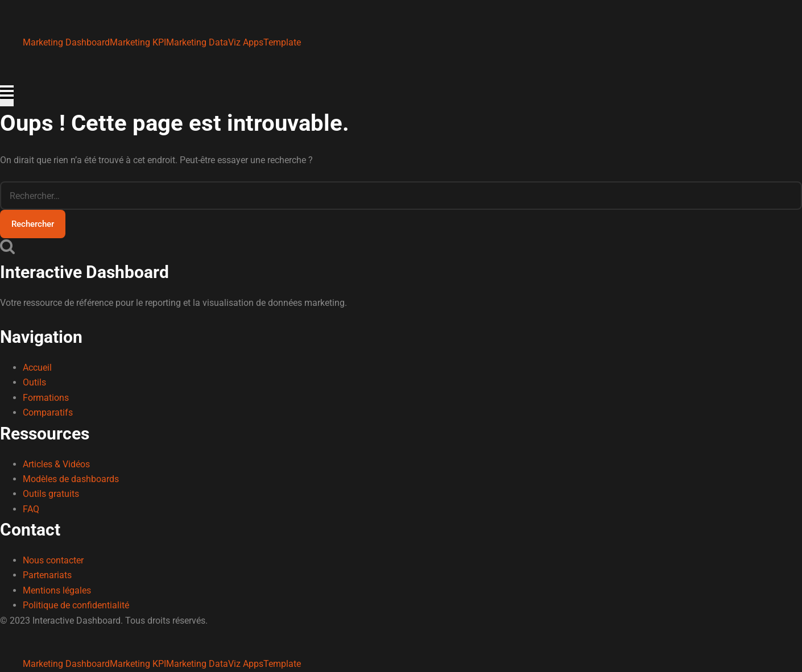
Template (282, 42)
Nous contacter (53, 560)
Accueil (37, 368)
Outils (34, 382)
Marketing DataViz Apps (215, 42)
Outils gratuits (51, 494)
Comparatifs (48, 412)
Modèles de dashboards (71, 479)
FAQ (31, 509)
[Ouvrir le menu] (7, 96)
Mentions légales (57, 590)
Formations (46, 398)
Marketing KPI (138, 42)
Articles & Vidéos (56, 464)
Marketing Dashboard (66, 42)
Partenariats (47, 575)
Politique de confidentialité (76, 605)
